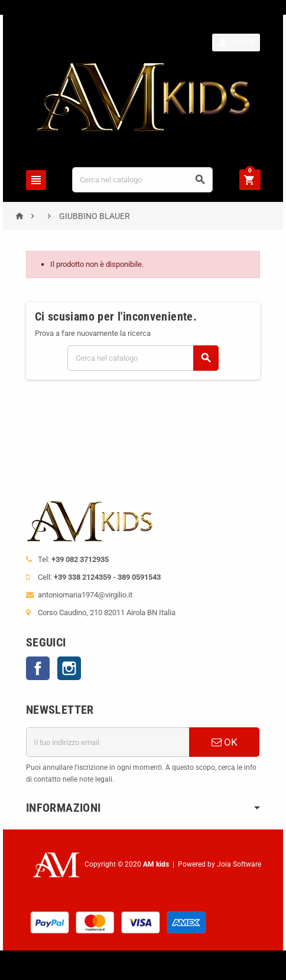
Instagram (69, 668)
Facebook (38, 668)
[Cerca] (142, 180)
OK (225, 742)
